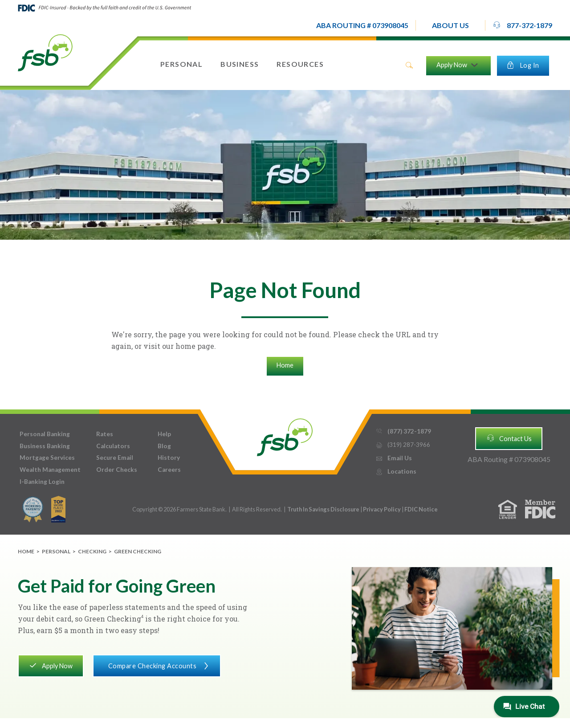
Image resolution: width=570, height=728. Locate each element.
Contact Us (509, 438)
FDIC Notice (421, 509)
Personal (56, 551)
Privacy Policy (382, 509)
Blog (164, 446)
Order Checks (117, 470)
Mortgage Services (47, 458)
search (409, 65)
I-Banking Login (42, 482)
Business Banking (45, 446)
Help (164, 434)
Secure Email (115, 458)
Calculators (113, 446)
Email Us (394, 458)
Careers (169, 470)
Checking (92, 551)
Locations (396, 472)
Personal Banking (45, 434)
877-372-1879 (522, 25)
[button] (450, 25)
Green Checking (138, 551)
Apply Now (51, 665)
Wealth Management (50, 470)
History (169, 458)
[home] (45, 52)
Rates (105, 434)
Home (285, 365)
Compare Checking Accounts (157, 665)
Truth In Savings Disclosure (323, 509)
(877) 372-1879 (403, 431)
